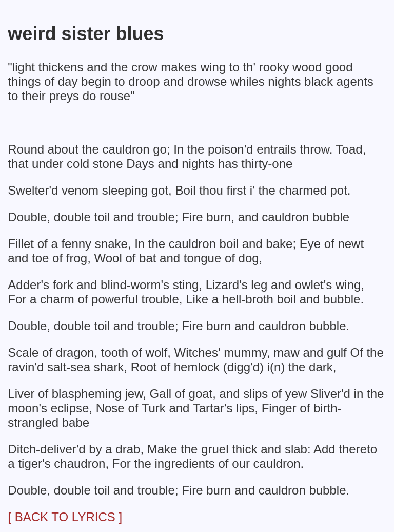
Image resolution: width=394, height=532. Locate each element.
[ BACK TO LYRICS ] (65, 517)
